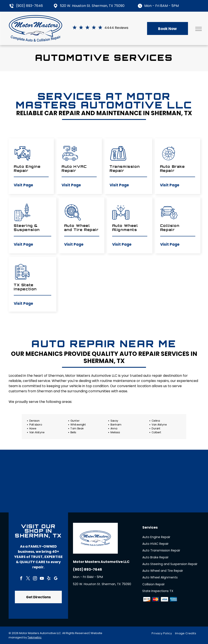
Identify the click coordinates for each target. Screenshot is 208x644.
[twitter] (28, 579)
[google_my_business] (56, 579)
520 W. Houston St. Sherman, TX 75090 (92, 6)
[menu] (199, 29)
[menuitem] (163, 633)
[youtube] (42, 579)
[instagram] (35, 579)
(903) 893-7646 (29, 6)
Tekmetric (35, 637)
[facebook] (21, 579)
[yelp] (49, 579)
